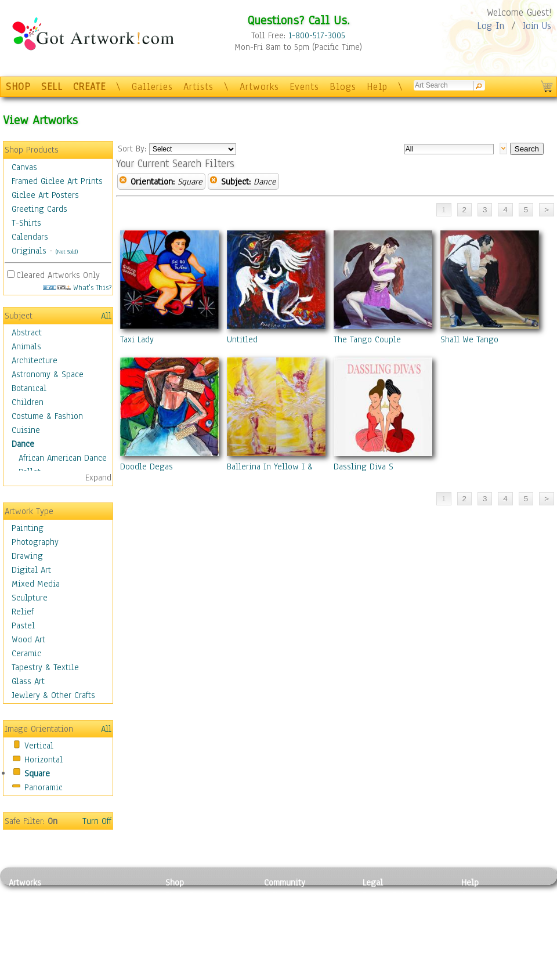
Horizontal (44, 760)
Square (37, 773)
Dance (23, 444)
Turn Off (97, 821)
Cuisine (26, 430)
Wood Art (28, 639)
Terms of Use (387, 909)
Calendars (30, 237)
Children (28, 402)
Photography (35, 542)
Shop (175, 883)
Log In (491, 26)
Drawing (27, 556)
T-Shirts (26, 223)
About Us (478, 921)
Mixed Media (36, 584)
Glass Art (28, 681)
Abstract (27, 332)
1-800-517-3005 (317, 35)
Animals (26, 346)
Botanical (29, 388)
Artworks (259, 87)
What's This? (77, 288)
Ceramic (26, 653)
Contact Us (481, 895)
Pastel (23, 625)
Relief (23, 612)
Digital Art (31, 570)
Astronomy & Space (48, 374)
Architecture (35, 360)
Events (304, 87)
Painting (28, 528)
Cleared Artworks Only (58, 275)
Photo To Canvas (196, 895)
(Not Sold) (67, 252)
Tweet (473, 974)
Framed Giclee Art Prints (57, 181)
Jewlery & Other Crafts (53, 695)
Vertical (39, 746)
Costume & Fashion (47, 416)
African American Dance (63, 458)
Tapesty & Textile (116, 948)
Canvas (24, 167)
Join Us (537, 26)
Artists (198, 87)
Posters (179, 921)
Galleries (152, 87)
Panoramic (44, 787)
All (106, 316)
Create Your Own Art (203, 974)
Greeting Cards (39, 209)
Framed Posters (193, 909)
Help (377, 87)
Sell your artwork (296, 948)
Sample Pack (485, 909)
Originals (29, 251)
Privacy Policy (389, 895)
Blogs (343, 87)
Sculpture (30, 598)
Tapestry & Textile (45, 667)
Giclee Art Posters (45, 195)
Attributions (382, 922)
